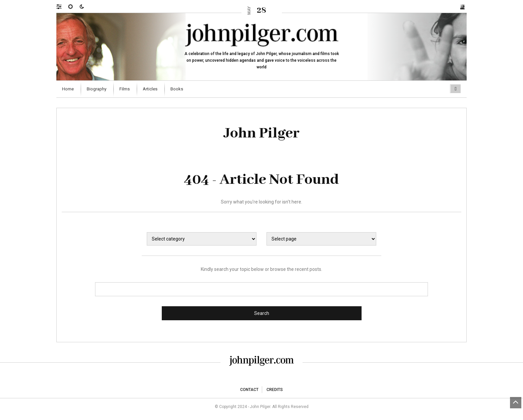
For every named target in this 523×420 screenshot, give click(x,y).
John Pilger (262, 133)
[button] (62, 6)
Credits (275, 390)
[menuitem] (69, 89)
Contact (249, 390)
